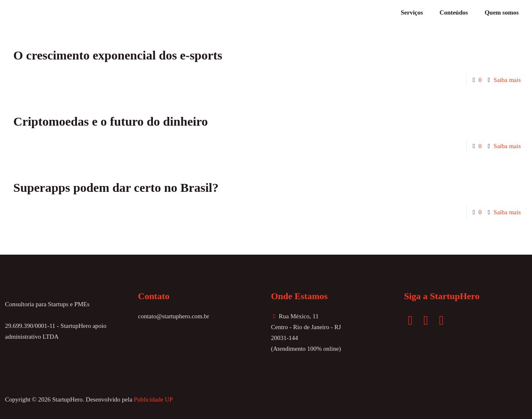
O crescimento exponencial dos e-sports (118, 55)
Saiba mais (507, 80)
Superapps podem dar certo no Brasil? (116, 187)
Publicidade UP (153, 399)
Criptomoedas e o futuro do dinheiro (111, 121)
